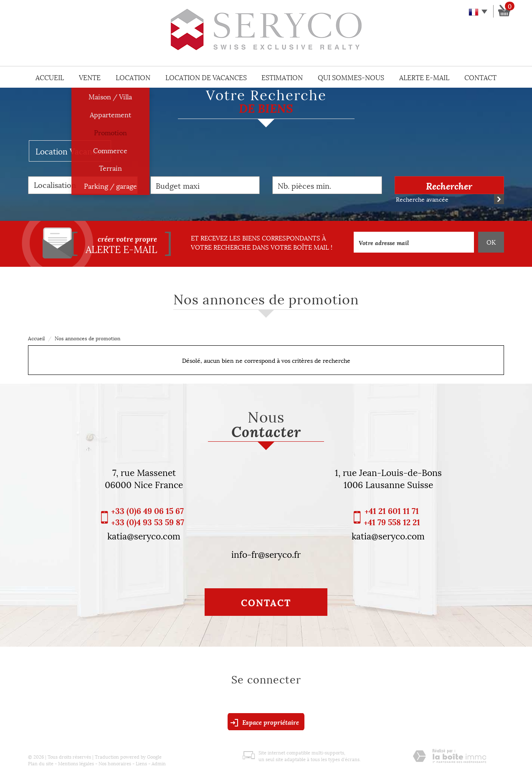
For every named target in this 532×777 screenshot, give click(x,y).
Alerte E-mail (424, 77)
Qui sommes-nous (351, 77)
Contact (480, 77)
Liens (141, 763)
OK (491, 242)
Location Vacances (70, 151)
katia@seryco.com (144, 535)
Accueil (50, 77)
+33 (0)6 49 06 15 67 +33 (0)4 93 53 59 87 (148, 516)
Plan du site (41, 763)
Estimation (282, 77)
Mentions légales (76, 763)
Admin (159, 763)
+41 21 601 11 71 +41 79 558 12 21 (392, 516)
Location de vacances (206, 77)
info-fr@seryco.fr (266, 554)
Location (133, 77)
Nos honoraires (115, 763)
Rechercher (449, 185)
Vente (90, 77)
